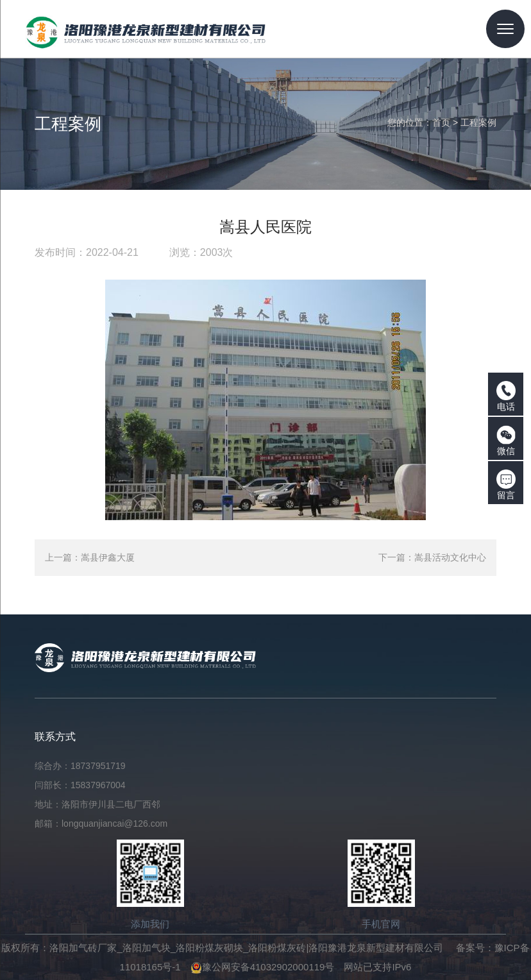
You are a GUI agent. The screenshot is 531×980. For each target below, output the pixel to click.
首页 (441, 122)
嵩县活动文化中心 (450, 557)
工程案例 (478, 122)
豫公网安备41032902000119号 (263, 967)
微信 (506, 441)
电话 (506, 396)
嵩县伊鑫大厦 (108, 557)
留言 (506, 485)
